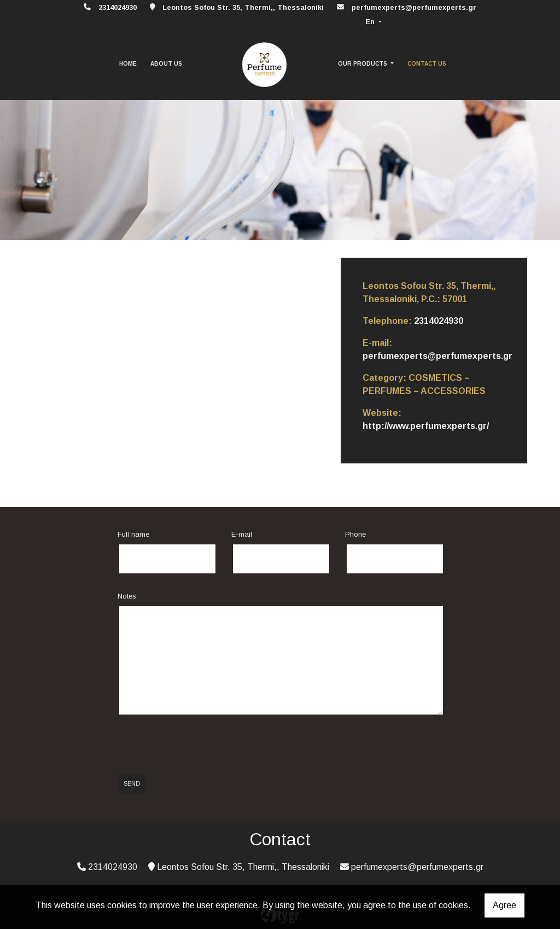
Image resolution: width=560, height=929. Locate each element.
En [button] (371, 22)
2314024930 (439, 321)
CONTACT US (427, 64)
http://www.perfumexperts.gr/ (426, 426)
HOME (128, 64)
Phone (355, 534)
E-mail (242, 534)
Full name (133, 534)
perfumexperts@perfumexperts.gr (414, 7)
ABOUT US (166, 64)
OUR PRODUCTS (363, 64)
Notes (127, 596)
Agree (504, 905)
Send (132, 783)
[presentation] (201, 745)
